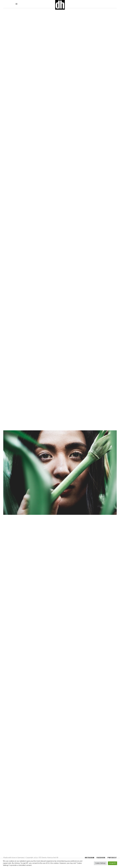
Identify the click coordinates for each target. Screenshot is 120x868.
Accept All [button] (112, 863)
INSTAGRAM (90, 858)
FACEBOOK (101, 858)
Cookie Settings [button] (100, 863)
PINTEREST (112, 858)
